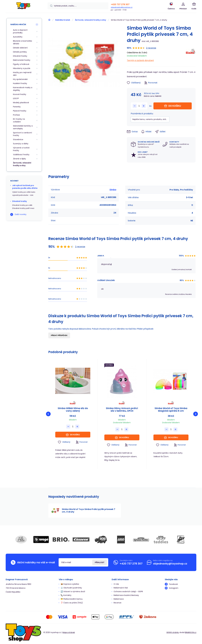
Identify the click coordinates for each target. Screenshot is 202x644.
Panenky (17, 107)
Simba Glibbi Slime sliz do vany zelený (73, 410)
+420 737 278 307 (120, 4)
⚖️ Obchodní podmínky (71, 588)
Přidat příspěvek (59, 335)
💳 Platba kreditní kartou (72, 599)
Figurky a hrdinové (21, 64)
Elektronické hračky (22, 60)
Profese (16, 115)
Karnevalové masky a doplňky (23, 89)
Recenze (117, 603)
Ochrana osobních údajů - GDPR (128, 592)
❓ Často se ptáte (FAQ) (72, 603)
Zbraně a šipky (19, 159)
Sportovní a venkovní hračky (22, 134)
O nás (116, 584)
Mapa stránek (69, 632)
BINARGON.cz (191, 632)
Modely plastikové (21, 103)
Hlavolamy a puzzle (22, 68)
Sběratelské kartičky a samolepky (23, 127)
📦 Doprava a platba (70, 584)
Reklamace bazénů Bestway (126, 595)
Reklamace (119, 599)
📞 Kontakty (66, 595)
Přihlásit (100, 562)
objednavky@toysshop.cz (122, 7)
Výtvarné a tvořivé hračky (21, 149)
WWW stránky (173, 632)
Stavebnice (18, 139)
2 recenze (151, 48)
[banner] (23, 7)
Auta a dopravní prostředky (20, 31)
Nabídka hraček (63, 20)
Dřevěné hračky (20, 56)
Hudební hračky (20, 83)
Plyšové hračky (20, 111)
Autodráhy (18, 37)
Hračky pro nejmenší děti (22, 74)
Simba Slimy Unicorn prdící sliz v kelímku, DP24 (122, 410)
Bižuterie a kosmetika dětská (22, 42)
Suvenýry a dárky (21, 144)
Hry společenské (20, 79)
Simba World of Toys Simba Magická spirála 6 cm (171, 410)
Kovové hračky (20, 94)
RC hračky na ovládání (19, 120)
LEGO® (16, 98)
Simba (113, 190)
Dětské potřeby (20, 52)
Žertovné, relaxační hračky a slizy (91, 20)
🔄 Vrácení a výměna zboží (73, 592)
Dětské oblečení (20, 48)
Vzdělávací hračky (21, 155)
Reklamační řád (121, 588)
